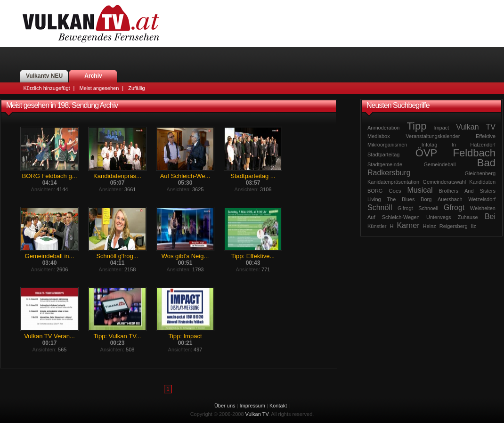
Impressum (252, 406)
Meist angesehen (99, 88)
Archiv (93, 76)
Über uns (225, 406)
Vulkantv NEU (44, 76)
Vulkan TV (91, 24)
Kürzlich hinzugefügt (47, 88)
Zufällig (136, 88)
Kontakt (278, 406)
